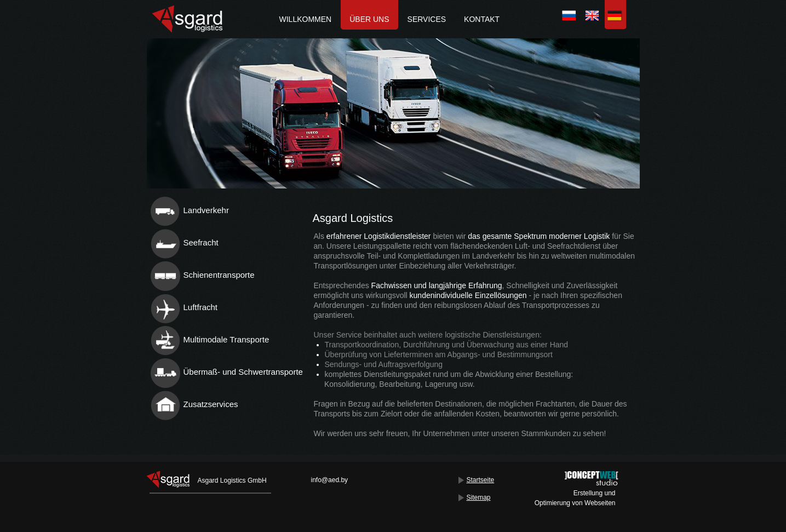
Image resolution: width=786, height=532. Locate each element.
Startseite (481, 480)
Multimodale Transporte (226, 339)
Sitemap (479, 497)
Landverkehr (206, 210)
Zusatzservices (211, 404)
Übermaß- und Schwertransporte (243, 372)
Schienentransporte (219, 275)
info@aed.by (330, 480)
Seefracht (201, 242)
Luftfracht (201, 307)
